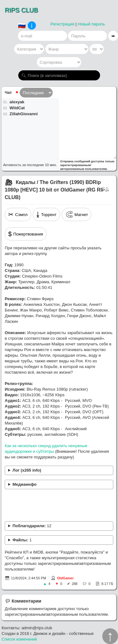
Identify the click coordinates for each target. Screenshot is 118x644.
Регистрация (62, 24)
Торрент (46, 214)
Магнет (77, 214)
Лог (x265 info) (27, 470)
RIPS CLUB (21, 10)
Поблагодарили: (32, 526)
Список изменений (19, 639)
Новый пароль (91, 24)
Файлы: (22, 540)
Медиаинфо (25, 484)
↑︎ (110, 636)
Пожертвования (26, 234)
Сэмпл (18, 214)
